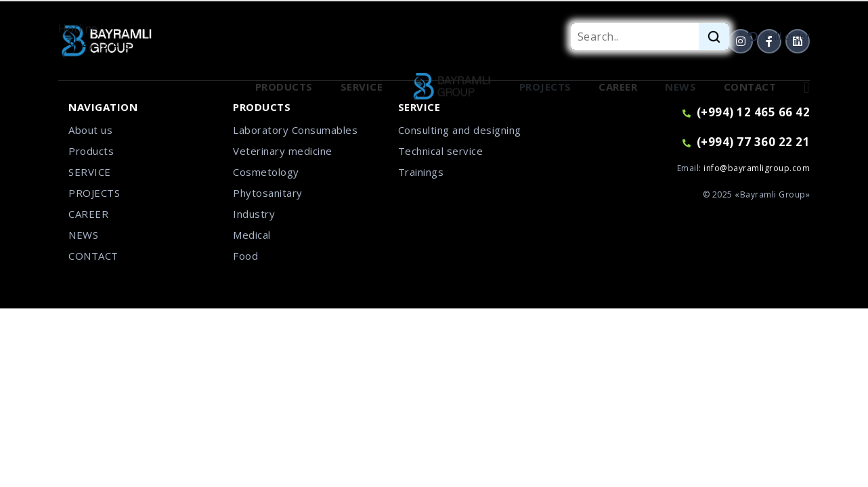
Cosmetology (266, 172)
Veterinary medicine (283, 151)
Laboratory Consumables (295, 130)
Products (91, 151)
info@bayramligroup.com (757, 168)
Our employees (185, 87)
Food (245, 256)
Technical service (441, 151)
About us (90, 130)
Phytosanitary (268, 193)
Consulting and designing (460, 130)
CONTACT (93, 256)
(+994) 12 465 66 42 (110, 45)
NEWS (83, 235)
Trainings (421, 172)
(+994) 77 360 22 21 (746, 142)
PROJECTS (94, 193)
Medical (252, 235)
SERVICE (90, 172)
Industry (254, 214)
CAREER (88, 214)
